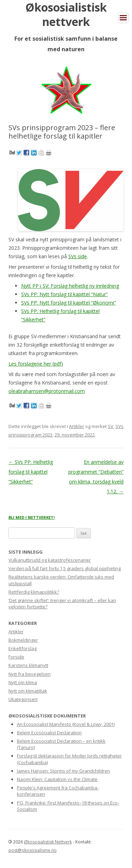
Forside (16, 657)
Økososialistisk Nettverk (48, 842)
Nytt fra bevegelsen (30, 674)
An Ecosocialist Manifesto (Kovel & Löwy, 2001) (66, 724)
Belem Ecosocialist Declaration (49, 733)
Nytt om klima (23, 682)
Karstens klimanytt (28, 665)
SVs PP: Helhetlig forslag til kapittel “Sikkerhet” (31, 472)
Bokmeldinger (23, 640)
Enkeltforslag (23, 648)
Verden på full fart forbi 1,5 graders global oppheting (65, 568)
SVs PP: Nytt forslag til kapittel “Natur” (64, 294)
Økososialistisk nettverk (66, 14)
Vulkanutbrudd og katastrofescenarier (50, 560)
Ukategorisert (23, 699)
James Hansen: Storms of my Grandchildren (64, 771)
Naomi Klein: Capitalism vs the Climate (57, 779)
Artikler (77, 426)
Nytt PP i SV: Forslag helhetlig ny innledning (70, 286)
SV (111, 426)
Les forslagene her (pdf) (36, 364)
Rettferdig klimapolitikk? (34, 592)
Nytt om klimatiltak (28, 691)
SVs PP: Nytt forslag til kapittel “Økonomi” (68, 303)
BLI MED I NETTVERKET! (32, 517)
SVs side (78, 256)
